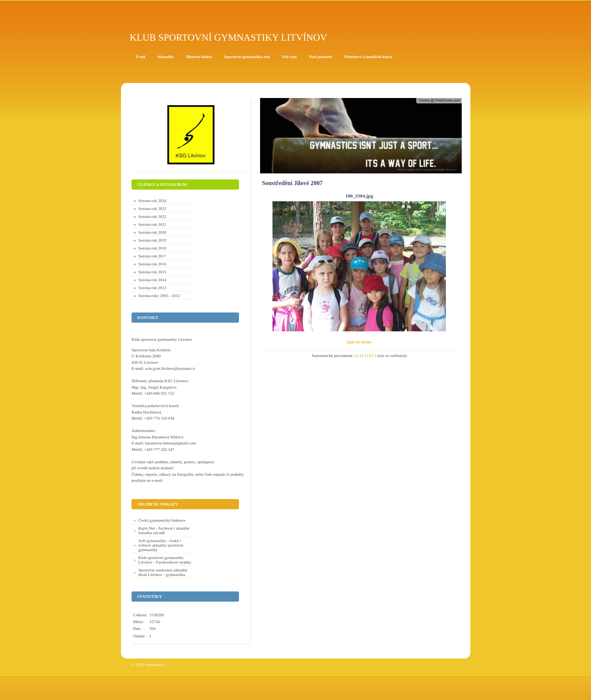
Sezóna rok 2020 (152, 232)
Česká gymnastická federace (162, 520)
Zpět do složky (359, 342)
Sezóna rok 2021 (152, 224)
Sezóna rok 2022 (152, 216)
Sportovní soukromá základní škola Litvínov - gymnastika (163, 572)
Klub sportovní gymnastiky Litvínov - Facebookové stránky (165, 560)
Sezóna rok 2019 (152, 240)
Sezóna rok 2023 (152, 208)
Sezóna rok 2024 (152, 201)
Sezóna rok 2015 (152, 272)
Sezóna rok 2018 (152, 248)
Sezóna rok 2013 (152, 288)
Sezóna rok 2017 (152, 256)
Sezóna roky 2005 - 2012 (159, 296)
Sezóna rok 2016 (152, 264)
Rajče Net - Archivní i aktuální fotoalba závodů (164, 530)
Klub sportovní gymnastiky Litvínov (228, 38)
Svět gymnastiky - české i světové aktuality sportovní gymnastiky (161, 545)
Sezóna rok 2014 (152, 280)
